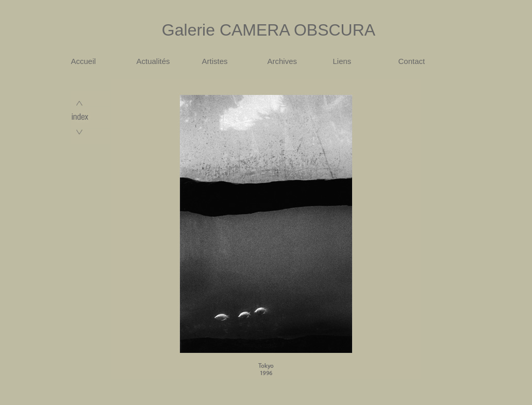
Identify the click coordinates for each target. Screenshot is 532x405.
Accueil (84, 61)
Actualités (153, 61)
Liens (342, 61)
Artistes (215, 61)
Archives (282, 61)
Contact (412, 61)
